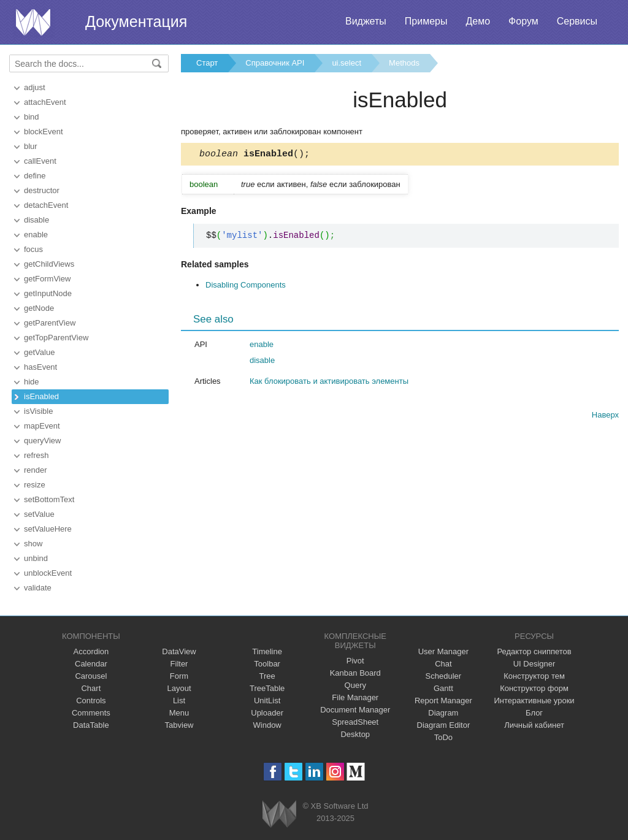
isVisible (38, 411)
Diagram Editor (444, 725)
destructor (42, 190)
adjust (35, 87)
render (36, 470)
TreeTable (267, 688)
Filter (179, 664)
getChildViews (49, 264)
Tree (267, 676)
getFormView (47, 279)
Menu (179, 713)
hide (32, 382)
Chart (91, 688)
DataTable (91, 725)
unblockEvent (48, 573)
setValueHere (48, 529)
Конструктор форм (534, 688)
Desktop (355, 734)
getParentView (50, 323)
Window (267, 725)
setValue (39, 514)
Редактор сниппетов (534, 651)
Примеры (426, 21)
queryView (42, 441)
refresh (36, 455)
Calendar (91, 664)
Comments (91, 713)
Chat (443, 664)
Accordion (91, 651)
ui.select (347, 63)
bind (32, 117)
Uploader (267, 713)
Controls (91, 701)
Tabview (179, 725)
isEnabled (41, 396)
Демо (478, 21)
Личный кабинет (534, 725)
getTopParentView (56, 338)
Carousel (91, 676)
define (35, 176)
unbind (36, 558)
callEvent (40, 161)
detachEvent (46, 205)
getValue (39, 352)
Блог (534, 713)
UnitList (267, 701)
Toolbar (267, 664)
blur (31, 146)
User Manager (443, 651)
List (179, 701)
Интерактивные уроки (534, 701)
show (33, 544)
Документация (136, 21)
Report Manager (443, 701)
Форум (523, 21)
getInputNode (48, 293)
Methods (404, 63)
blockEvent (44, 132)
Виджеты (366, 21)
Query (355, 685)
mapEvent (42, 426)
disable (36, 220)
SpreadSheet (355, 722)
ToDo (443, 737)
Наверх (605, 417)
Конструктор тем (534, 676)
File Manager (355, 697)
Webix (279, 814)
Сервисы (577, 21)
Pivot (355, 661)
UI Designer (534, 664)
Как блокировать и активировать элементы (329, 383)
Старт (207, 63)
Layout (179, 688)
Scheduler (444, 676)
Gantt (443, 688)
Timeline (267, 651)
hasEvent (40, 367)
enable (36, 235)
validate (38, 588)
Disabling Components (246, 287)
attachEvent (45, 102)
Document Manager (355, 710)
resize (35, 485)
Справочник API (275, 63)
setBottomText (49, 499)
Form (179, 676)
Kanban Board (355, 673)
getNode (39, 308)
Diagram (443, 713)
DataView (179, 651)
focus (33, 249)
